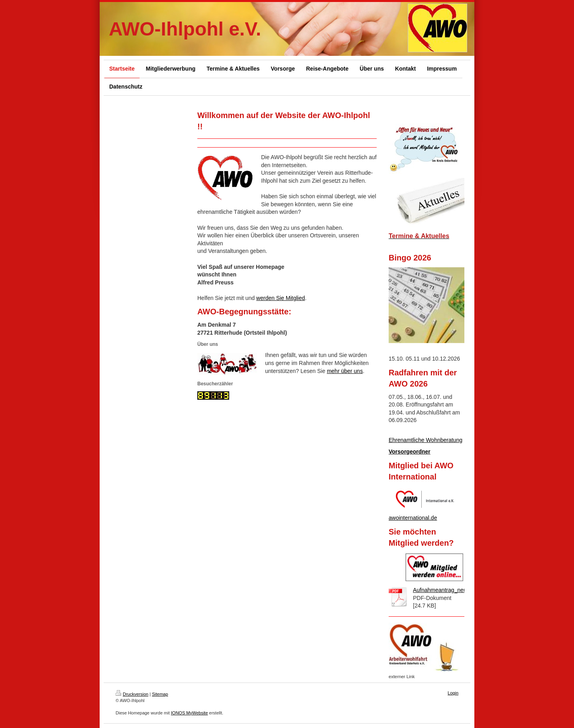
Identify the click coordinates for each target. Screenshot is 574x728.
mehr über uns (345, 371)
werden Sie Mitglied (281, 298)
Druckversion (132, 694)
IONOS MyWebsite (190, 713)
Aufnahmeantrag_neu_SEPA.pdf (453, 590)
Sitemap (160, 694)
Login (453, 693)
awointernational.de (413, 518)
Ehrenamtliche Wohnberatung (426, 440)
